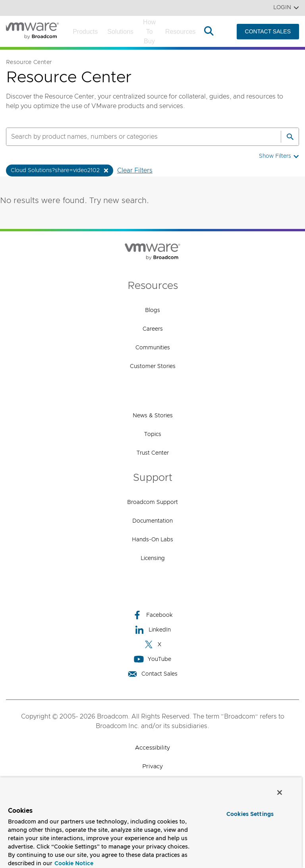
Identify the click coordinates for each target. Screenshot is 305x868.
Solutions (120, 32)
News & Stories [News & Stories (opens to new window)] (153, 416)
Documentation (152, 521)
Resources (180, 32)
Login (286, 8)
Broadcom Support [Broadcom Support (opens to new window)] (152, 502)
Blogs (152, 310)
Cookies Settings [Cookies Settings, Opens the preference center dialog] (250, 814)
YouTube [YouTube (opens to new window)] (152, 659)
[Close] (280, 792)
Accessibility (152, 748)
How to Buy (149, 32)
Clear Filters (135, 170)
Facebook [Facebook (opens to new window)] (152, 615)
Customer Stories (153, 366)
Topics (153, 434)
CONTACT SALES (268, 31)
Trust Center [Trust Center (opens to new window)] (153, 453)
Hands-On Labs (152, 540)
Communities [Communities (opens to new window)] (153, 348)
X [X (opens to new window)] (152, 644)
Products (85, 32)
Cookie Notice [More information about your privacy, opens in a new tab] (74, 864)
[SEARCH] (135, 137)
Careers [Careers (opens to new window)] (153, 329)
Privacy (152, 766)
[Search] (290, 137)
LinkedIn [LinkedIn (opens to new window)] (153, 630)
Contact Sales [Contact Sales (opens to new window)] (152, 674)
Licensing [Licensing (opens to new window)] (153, 558)
